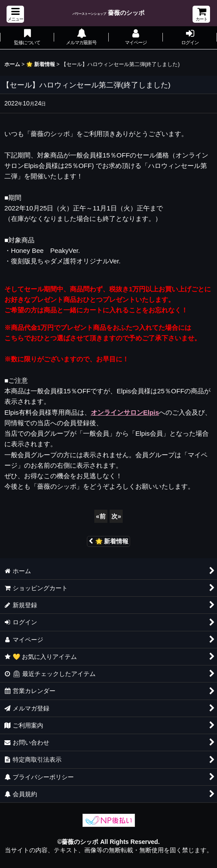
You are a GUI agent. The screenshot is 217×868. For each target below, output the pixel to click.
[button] (15, 14)
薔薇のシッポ (108, 13)
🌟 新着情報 (109, 541)
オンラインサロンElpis (125, 412)
